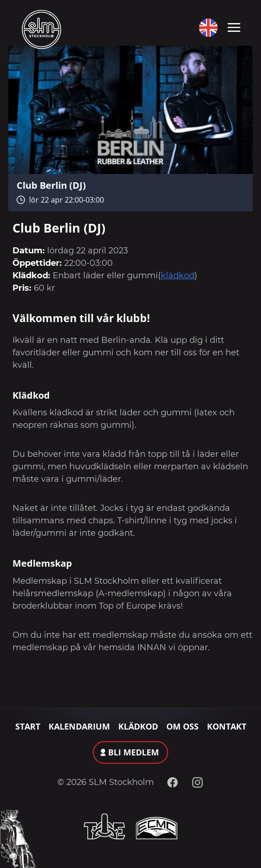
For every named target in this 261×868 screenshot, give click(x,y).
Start (28, 726)
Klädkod (138, 726)
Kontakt (227, 726)
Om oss (182, 726)
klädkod (178, 275)
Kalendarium (79, 726)
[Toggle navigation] (234, 27)
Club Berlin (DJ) (51, 185)
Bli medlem (134, 752)
